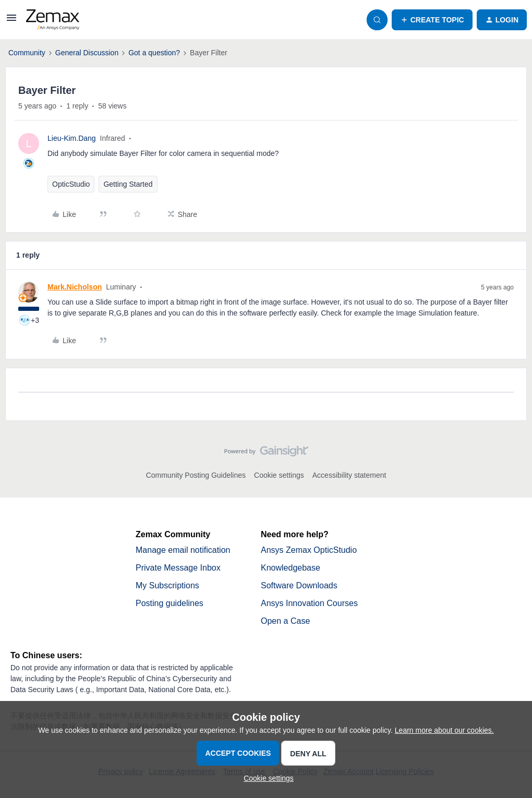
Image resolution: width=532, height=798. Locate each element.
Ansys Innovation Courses (309, 602)
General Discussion (87, 52)
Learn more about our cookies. (444, 729)
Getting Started (128, 183)
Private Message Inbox (178, 567)
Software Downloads (299, 584)
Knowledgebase (291, 567)
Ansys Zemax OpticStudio (309, 549)
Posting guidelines (170, 602)
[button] (11, 20)
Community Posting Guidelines (196, 474)
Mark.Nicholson (75, 286)
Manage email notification (183, 549)
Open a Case (285, 620)
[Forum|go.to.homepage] (53, 19)
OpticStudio (71, 183)
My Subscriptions (167, 584)
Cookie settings (279, 474)
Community (27, 52)
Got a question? (154, 52)
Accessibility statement (349, 474)
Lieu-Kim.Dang (72, 137)
